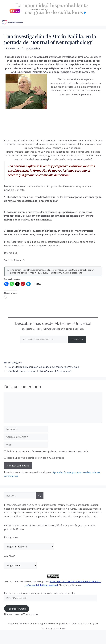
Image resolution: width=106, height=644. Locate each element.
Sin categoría (15, 363)
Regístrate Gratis (17, 609)
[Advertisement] (70, 117)
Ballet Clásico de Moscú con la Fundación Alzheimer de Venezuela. (44, 367)
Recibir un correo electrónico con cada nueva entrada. (36, 458)
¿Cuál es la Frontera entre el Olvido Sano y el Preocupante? (40, 371)
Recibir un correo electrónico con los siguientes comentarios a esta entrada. (48, 451)
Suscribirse (77, 339)
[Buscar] (40, 496)
